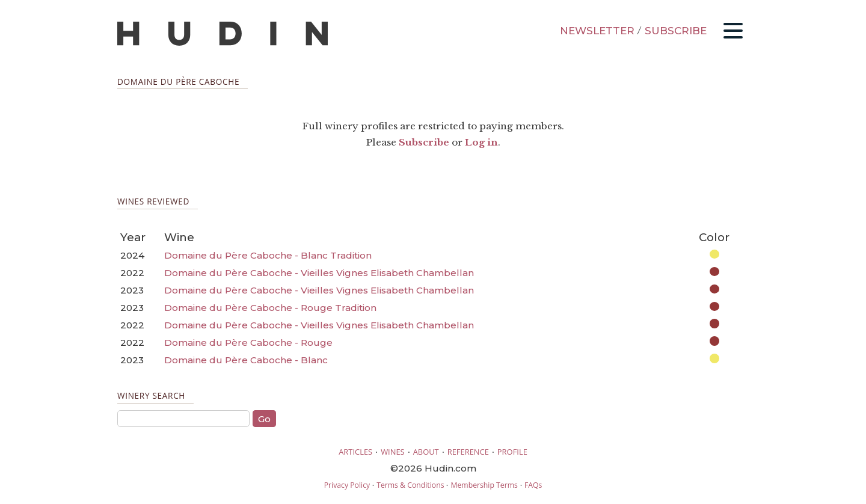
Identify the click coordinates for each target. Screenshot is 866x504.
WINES (393, 452)
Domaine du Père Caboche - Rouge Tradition (270, 308)
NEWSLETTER (597, 31)
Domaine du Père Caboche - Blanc (246, 360)
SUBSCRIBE (676, 31)
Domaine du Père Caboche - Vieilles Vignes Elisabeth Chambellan (319, 273)
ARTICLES (355, 452)
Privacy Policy (347, 485)
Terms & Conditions (410, 485)
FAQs (533, 485)
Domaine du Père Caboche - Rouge (248, 343)
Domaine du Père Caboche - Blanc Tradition (268, 255)
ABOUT (426, 452)
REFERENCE (468, 452)
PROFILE (512, 452)
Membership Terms (484, 485)
